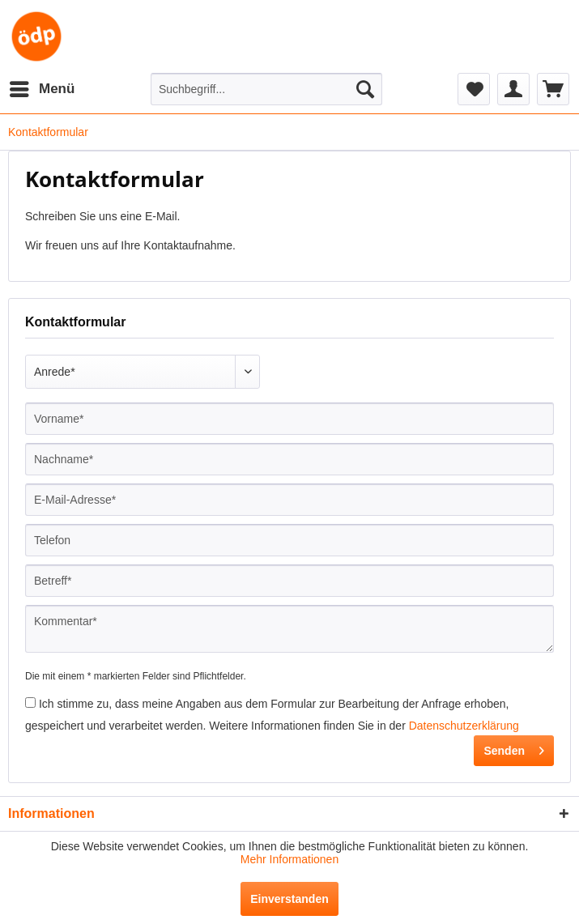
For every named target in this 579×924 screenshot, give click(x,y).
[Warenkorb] (553, 89)
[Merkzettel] (474, 89)
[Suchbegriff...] (266, 89)
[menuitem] (41, 89)
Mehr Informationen (289, 859)
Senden (514, 747)
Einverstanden (289, 899)
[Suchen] (365, 89)
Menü (42, 86)
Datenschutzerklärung (464, 726)
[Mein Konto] (513, 89)
